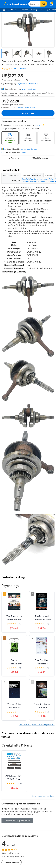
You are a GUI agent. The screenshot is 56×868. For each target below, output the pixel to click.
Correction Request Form (17, 820)
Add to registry (40, 158)
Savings (34, 10)
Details (24, 152)
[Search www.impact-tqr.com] (34, 4)
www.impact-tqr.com (30, 89)
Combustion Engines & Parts (34, 182)
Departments (10, 10)
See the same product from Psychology (37, 724)
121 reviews (22, 69)
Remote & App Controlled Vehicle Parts (37, 179)
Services (24, 10)
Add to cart (28, 113)
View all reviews (12, 862)
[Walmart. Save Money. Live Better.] (14, 4)
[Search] (44, 4)
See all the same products (43, 796)
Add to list (14, 158)
